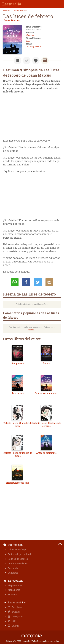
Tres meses (18, 393)
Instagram (17, 616)
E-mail (49, 282)
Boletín (15, 626)
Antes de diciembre (46, 453)
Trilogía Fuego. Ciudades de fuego (18, 425)
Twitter (16, 612)
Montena (30, 35)
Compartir (26, 282)
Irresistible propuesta (18, 483)
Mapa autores (15, 585)
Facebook (17, 607)
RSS (14, 621)
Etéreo (46, 363)
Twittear (38, 282)
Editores (12, 595)
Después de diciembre (46, 393)
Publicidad (13, 568)
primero (31, 330)
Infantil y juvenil (33, 46)
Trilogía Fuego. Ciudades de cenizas (46, 425)
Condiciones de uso (18, 563)
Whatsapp (15, 282)
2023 (28, 41)
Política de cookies (18, 559)
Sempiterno (18, 363)
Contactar (13, 573)
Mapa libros (14, 590)
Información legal (17, 549)
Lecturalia (6, 11)
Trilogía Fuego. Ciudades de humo (18, 454)
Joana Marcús (20, 11)
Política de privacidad (19, 554)
